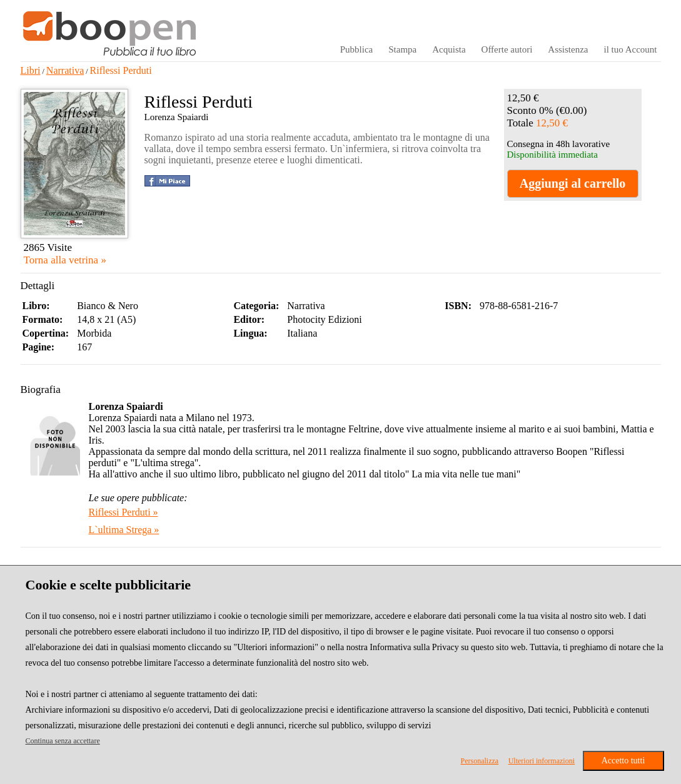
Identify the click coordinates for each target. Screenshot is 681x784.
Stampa (402, 49)
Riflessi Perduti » (124, 512)
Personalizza (480, 761)
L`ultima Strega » (124, 530)
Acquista (449, 49)
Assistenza (568, 49)
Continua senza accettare (63, 741)
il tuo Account (631, 49)
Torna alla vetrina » (65, 260)
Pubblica (357, 49)
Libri (31, 70)
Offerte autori (507, 49)
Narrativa (65, 70)
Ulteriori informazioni (542, 761)
